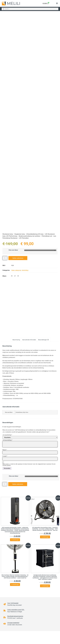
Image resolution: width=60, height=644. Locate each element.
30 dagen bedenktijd (13, 623)
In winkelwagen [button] (15, 540)
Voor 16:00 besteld (13, 603)
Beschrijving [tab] (16, 340)
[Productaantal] (5, 258)
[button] (57, 3)
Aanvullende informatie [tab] (29, 340)
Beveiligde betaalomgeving (15, 616)
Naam (5, 450)
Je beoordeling (7, 440)
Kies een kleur (13, 250)
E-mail (5, 456)
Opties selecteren (18, 258)
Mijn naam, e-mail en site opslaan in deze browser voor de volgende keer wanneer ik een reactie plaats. (29, 465)
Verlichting (25, 270)
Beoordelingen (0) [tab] (44, 340)
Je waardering (7, 435)
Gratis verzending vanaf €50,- (16, 610)
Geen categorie (16, 270)
